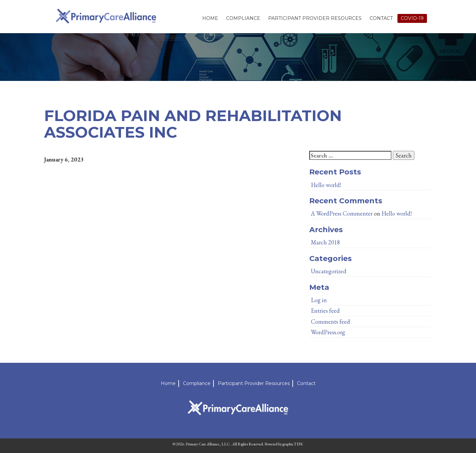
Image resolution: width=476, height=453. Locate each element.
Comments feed (330, 322)
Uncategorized (329, 271)
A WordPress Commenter (342, 213)
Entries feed (325, 311)
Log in (319, 300)
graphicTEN (292, 444)
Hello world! (326, 185)
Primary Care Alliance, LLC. (208, 444)
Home (210, 18)
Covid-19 (412, 18)
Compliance (243, 18)
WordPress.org (328, 332)
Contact (381, 18)
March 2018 (326, 242)
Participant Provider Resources (315, 18)
